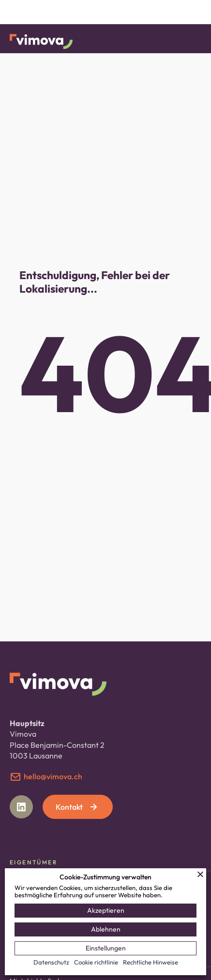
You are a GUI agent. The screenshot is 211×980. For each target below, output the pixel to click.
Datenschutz (51, 962)
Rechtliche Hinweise (151, 962)
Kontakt (77, 807)
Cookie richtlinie (96, 962)
